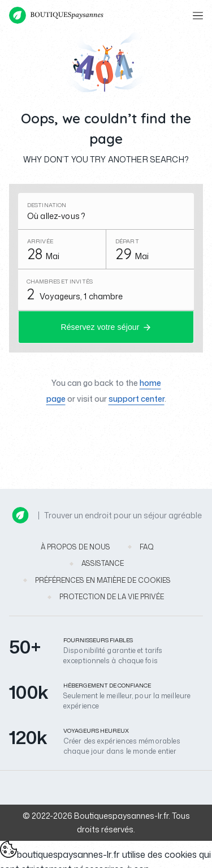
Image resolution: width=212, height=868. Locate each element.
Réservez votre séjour (100, 327)
